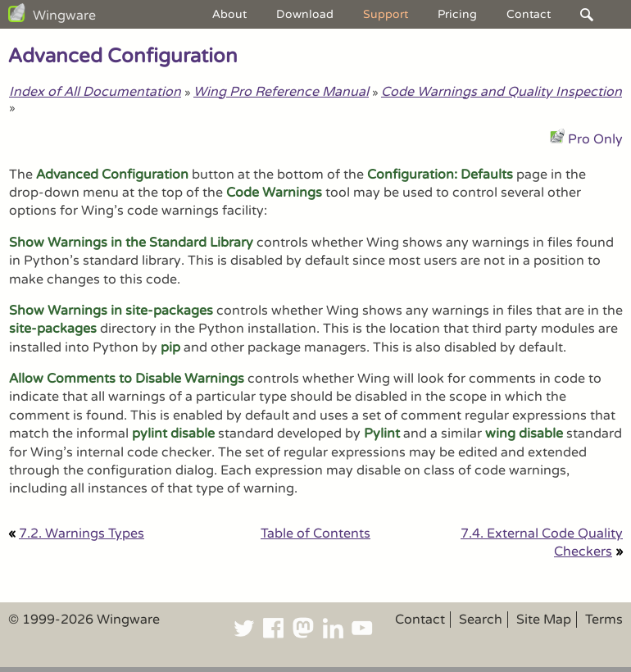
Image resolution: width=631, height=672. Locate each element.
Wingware (64, 16)
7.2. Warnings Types (82, 534)
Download (305, 14)
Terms (604, 620)
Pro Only (595, 139)
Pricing (457, 14)
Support (386, 14)
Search (481, 620)
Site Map (544, 620)
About (229, 14)
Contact (529, 14)
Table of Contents (315, 534)
